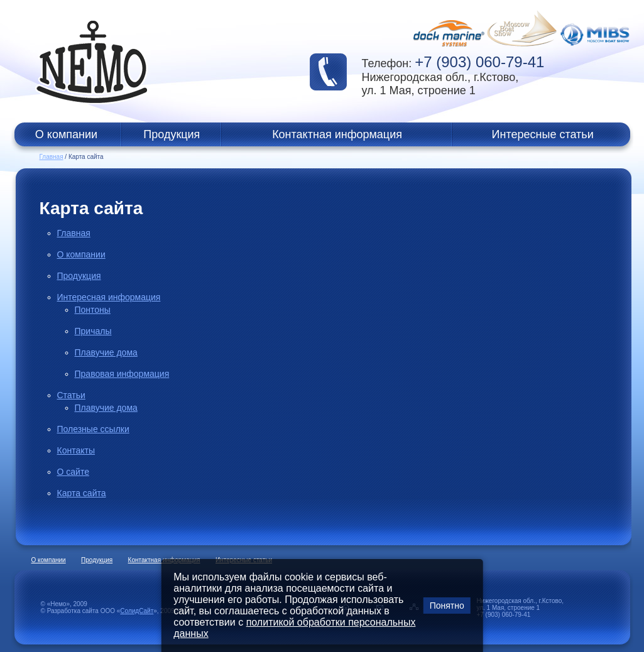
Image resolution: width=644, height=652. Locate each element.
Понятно (447, 606)
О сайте (73, 472)
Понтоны (93, 310)
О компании (66, 134)
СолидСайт (137, 611)
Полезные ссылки (93, 429)
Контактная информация (337, 134)
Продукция (172, 134)
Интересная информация (109, 297)
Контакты (76, 450)
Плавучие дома (106, 352)
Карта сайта (82, 493)
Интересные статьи (543, 134)
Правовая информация (122, 374)
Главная (52, 157)
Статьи (71, 395)
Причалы (93, 331)
